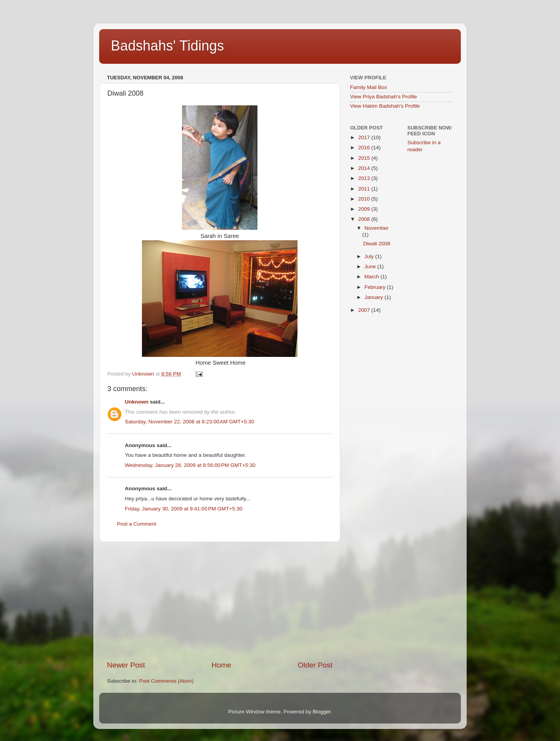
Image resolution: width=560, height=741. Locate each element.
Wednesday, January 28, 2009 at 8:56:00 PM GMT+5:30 (190, 465)
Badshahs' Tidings (167, 46)
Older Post (315, 665)
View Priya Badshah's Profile (383, 97)
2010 (365, 199)
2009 (365, 209)
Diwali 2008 (377, 244)
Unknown (137, 402)
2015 (365, 158)
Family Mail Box (368, 87)
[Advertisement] (220, 601)
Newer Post (126, 665)
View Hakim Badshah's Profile (385, 106)
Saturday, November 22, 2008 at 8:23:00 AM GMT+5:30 (189, 422)
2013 (365, 178)
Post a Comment (137, 524)
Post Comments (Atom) (166, 681)
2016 (365, 148)
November (376, 228)
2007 (365, 310)
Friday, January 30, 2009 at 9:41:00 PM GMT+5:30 (184, 509)
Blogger (322, 712)
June (371, 267)
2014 (365, 168)
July (370, 256)
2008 (365, 219)
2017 (365, 137)
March (372, 277)
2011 (365, 189)
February (376, 287)
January (374, 297)
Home (221, 665)
